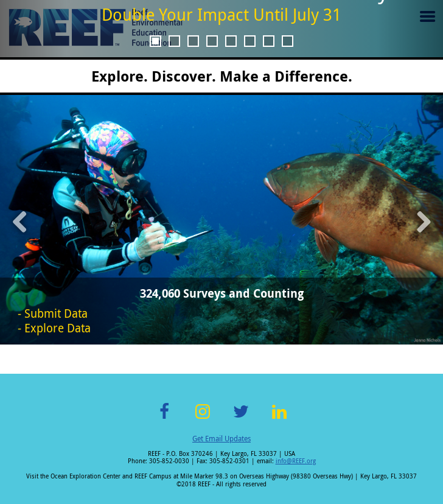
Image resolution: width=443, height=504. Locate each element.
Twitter (241, 418)
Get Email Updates (221, 438)
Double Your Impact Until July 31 (221, 15)
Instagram (203, 418)
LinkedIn (279, 418)
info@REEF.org (296, 461)
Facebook (164, 418)
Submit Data (56, 313)
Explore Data (58, 328)
